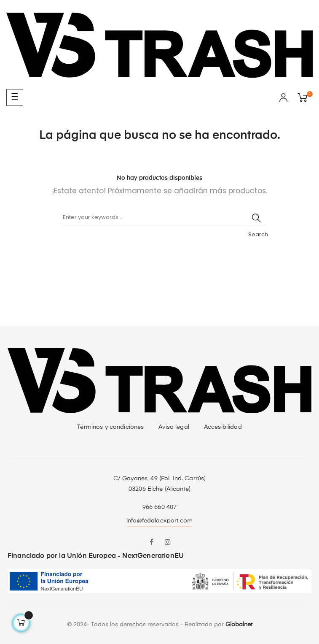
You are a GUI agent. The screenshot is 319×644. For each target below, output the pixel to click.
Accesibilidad (223, 427)
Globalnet (239, 625)
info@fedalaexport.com (159, 521)
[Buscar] (164, 218)
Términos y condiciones (110, 427)
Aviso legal (174, 427)
